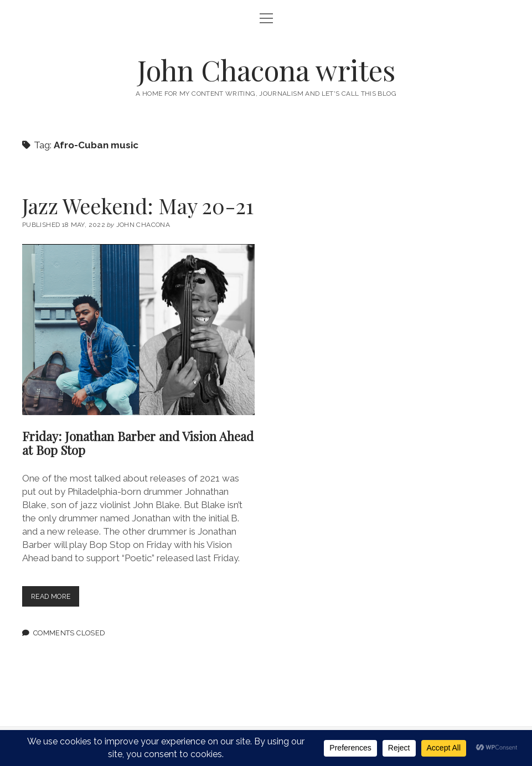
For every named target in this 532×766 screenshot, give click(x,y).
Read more (57, 599)
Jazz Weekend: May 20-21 (138, 206)
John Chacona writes (266, 70)
